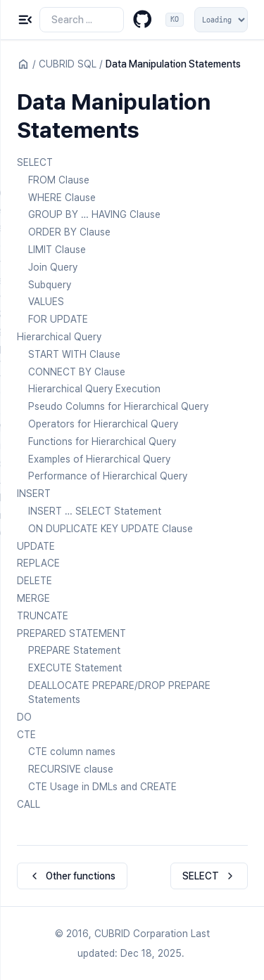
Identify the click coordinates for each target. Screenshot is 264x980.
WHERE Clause (62, 198)
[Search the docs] (82, 20)
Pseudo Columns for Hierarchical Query (118, 406)
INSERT (34, 494)
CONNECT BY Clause (77, 372)
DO (24, 717)
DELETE (34, 581)
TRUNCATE (43, 616)
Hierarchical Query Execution (94, 389)
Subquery (50, 285)
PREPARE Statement (74, 650)
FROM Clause (59, 180)
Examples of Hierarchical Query (99, 459)
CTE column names (72, 752)
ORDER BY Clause (69, 232)
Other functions (72, 876)
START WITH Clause (74, 354)
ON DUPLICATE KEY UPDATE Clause (111, 529)
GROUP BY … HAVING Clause (94, 214)
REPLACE (38, 563)
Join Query (53, 267)
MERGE (33, 598)
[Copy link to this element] (153, 132)
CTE (26, 735)
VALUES (46, 302)
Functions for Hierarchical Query (102, 441)
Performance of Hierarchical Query (108, 476)
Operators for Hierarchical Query (103, 424)
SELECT (35, 162)
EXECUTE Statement (75, 668)
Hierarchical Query (59, 337)
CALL (29, 804)
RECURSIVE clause (71, 769)
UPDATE (36, 546)
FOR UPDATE (58, 319)
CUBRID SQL (68, 64)
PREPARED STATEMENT (71, 633)
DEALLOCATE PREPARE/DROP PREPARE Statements (119, 692)
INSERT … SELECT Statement (95, 511)
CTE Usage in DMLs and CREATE (102, 787)
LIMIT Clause (57, 250)
